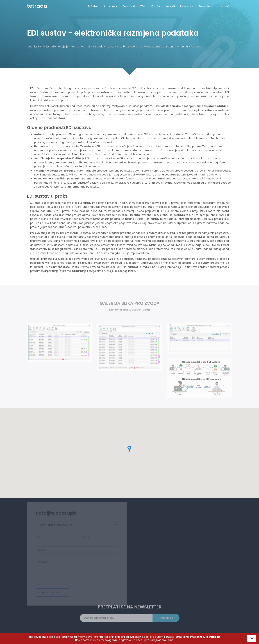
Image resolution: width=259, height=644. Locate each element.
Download (129, 6)
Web (143, 6)
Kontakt (224, 6)
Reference (187, 6)
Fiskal (156, 6)
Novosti (170, 6)
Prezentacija (206, 6)
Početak (93, 6)
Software (110, 6)
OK (252, 638)
